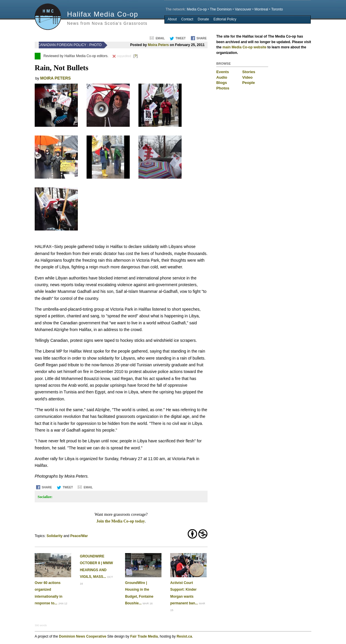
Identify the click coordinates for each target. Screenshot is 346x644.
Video (247, 77)
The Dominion (221, 9)
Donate (203, 19)
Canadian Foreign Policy (62, 45)
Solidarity (55, 536)
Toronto (277, 9)
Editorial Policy (225, 19)
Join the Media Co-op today (121, 521)
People (248, 83)
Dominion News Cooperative (82, 636)
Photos (223, 88)
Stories (249, 72)
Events (223, 72)
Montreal (261, 9)
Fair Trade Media (144, 636)
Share (202, 38)
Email (160, 38)
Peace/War (79, 536)
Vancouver (243, 9)
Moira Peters (158, 45)
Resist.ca (184, 636)
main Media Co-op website (244, 47)
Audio (222, 77)
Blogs (222, 83)
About (172, 19)
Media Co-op (197, 9)
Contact (187, 19)
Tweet (181, 38)
